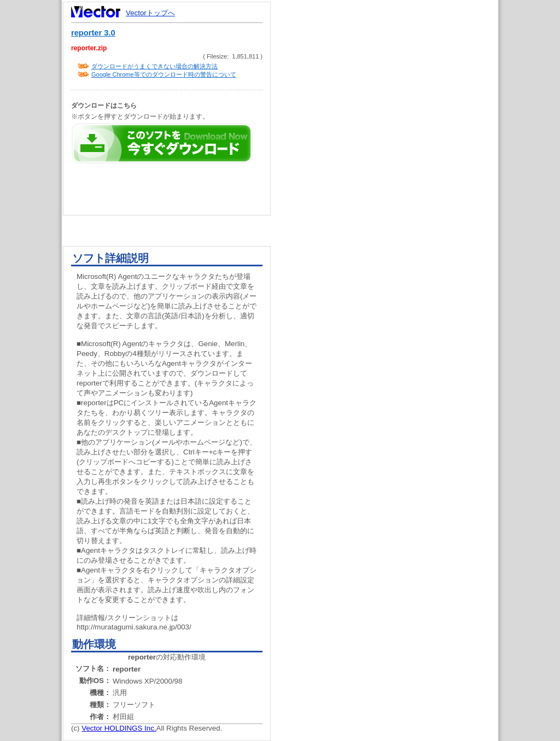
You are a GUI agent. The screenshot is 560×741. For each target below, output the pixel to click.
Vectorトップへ (150, 13)
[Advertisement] (394, 208)
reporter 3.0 (93, 33)
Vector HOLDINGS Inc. (119, 728)
